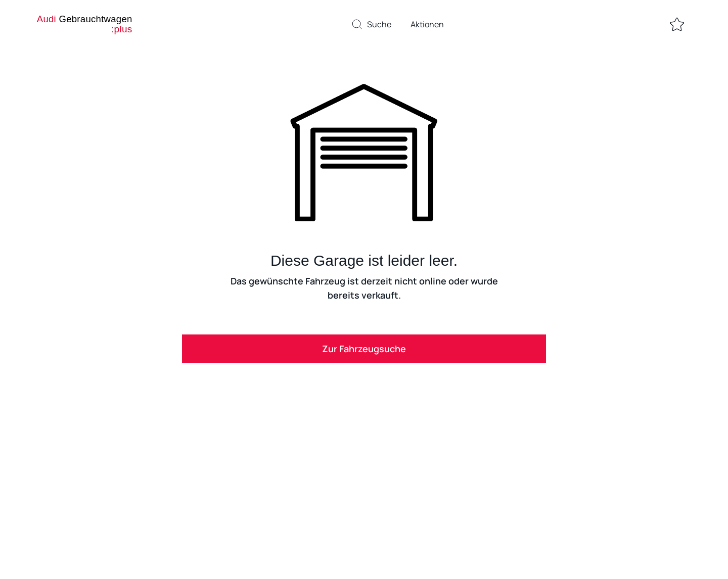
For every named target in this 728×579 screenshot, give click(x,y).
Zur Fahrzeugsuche (364, 349)
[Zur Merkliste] (677, 24)
